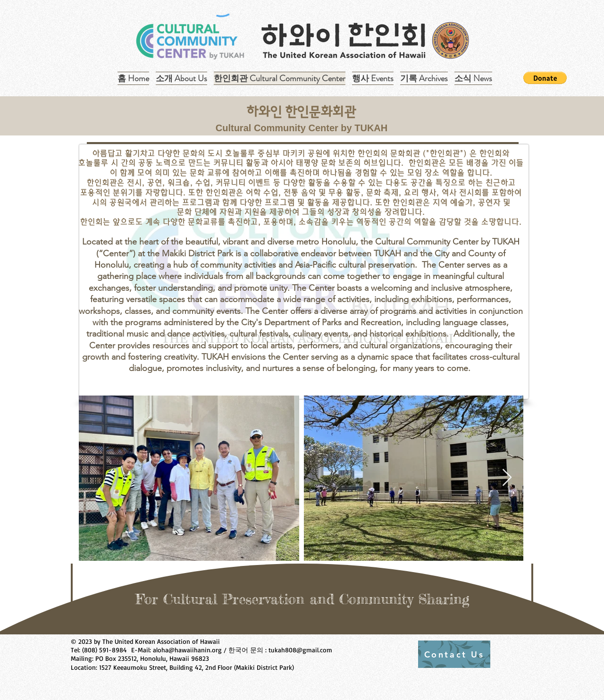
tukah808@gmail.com (300, 650)
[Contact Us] (454, 654)
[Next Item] (507, 478)
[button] (424, 78)
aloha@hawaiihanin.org (187, 650)
